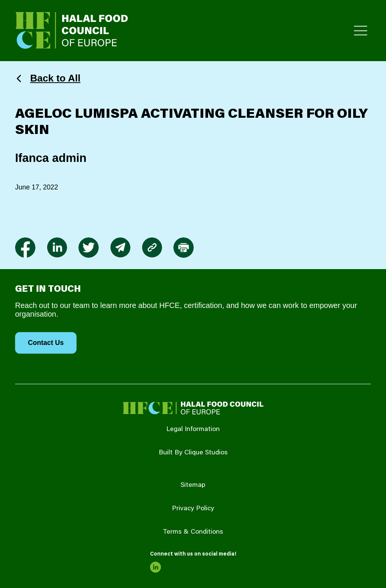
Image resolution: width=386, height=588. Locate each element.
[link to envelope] (120, 248)
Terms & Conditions (193, 532)
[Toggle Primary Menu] (361, 31)
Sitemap (193, 485)
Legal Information (193, 429)
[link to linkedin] (57, 248)
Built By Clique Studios (193, 453)
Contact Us (46, 343)
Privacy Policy (193, 509)
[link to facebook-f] (25, 248)
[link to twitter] (89, 248)
